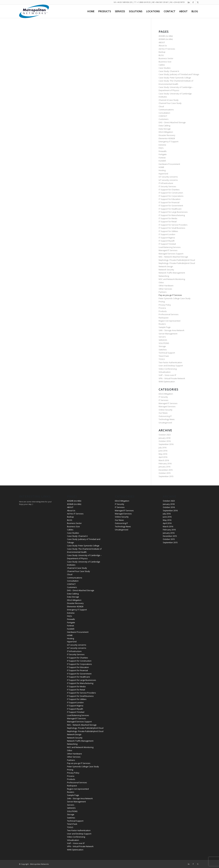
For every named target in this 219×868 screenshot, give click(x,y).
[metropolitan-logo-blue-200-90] (34, 11)
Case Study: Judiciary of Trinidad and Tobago (179, 74)
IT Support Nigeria (167, 238)
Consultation (164, 113)
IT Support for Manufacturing (172, 215)
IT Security (163, 397)
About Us (163, 46)
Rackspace (164, 318)
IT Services (164, 400)
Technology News (167, 419)
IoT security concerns (168, 177)
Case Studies (165, 68)
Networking (164, 276)
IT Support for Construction (171, 193)
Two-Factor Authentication (170, 362)
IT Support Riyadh (167, 241)
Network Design (166, 266)
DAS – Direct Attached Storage (172, 122)
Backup (162, 52)
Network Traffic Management (172, 273)
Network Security (166, 270)
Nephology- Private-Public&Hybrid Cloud (177, 260)
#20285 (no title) (166, 36)
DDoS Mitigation (166, 132)
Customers (164, 119)
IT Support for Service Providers (173, 225)
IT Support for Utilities (168, 231)
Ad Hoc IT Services (167, 49)
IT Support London (167, 234)
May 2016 (163, 454)
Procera (162, 308)
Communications (166, 110)
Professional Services (169, 314)
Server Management (168, 334)
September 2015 (166, 476)
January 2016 (164, 467)
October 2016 (165, 441)
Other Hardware (166, 286)
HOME (161, 167)
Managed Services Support (171, 254)
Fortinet (162, 158)
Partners (163, 292)
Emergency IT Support (169, 142)
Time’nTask (164, 356)
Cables (162, 65)
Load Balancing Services (170, 247)
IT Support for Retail (168, 222)
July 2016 (163, 448)
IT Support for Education (170, 199)
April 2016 (163, 457)
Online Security (166, 410)
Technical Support (167, 353)
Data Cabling (164, 126)
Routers (162, 324)
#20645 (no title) (166, 39)
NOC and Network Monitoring (172, 279)
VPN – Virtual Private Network (172, 378)
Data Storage (165, 129)
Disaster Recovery (167, 135)
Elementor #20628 (167, 138)
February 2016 (165, 463)
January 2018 (164, 438)
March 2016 (164, 460)
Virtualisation (165, 372)
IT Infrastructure (166, 183)
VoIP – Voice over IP (167, 375)
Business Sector (166, 58)
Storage (162, 346)
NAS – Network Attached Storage (173, 257)
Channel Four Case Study (170, 103)
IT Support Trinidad (167, 244)
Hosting (162, 170)
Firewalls (163, 151)
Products (163, 311)
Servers (162, 337)
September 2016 (166, 444)
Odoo (161, 282)
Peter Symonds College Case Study (175, 298)
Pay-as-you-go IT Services (170, 295)
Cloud (161, 106)
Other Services (165, 289)
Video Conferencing (168, 369)
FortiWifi (162, 161)
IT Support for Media (168, 218)
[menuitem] (91, 11)
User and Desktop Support (171, 366)
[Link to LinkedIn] (189, 2)
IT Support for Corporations (171, 196)
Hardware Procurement (169, 164)
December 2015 (166, 470)
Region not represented (169, 321)
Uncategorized (165, 423)
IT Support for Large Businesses (173, 212)
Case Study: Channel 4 (169, 71)
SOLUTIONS (164, 343)
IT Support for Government (171, 206)
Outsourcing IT (165, 416)
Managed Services (167, 406)
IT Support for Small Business (172, 228)
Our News (163, 413)
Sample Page (165, 327)
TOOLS (162, 359)
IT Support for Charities (169, 190)
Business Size (165, 62)
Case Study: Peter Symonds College (175, 78)
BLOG (161, 55)
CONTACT (163, 116)
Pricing (162, 302)
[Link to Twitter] (198, 2)
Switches (163, 350)
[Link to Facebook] (193, 2)
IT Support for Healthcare (170, 209)
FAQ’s (161, 148)
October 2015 (165, 473)
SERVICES (163, 340)
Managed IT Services (168, 250)
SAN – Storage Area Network (171, 330)
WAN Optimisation (167, 382)
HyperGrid (163, 174)
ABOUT (162, 42)
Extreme (162, 145)
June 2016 (163, 451)
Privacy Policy (165, 305)
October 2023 (165, 435)
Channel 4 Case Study (169, 100)
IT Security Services (167, 186)
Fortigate (163, 154)
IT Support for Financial (169, 202)
